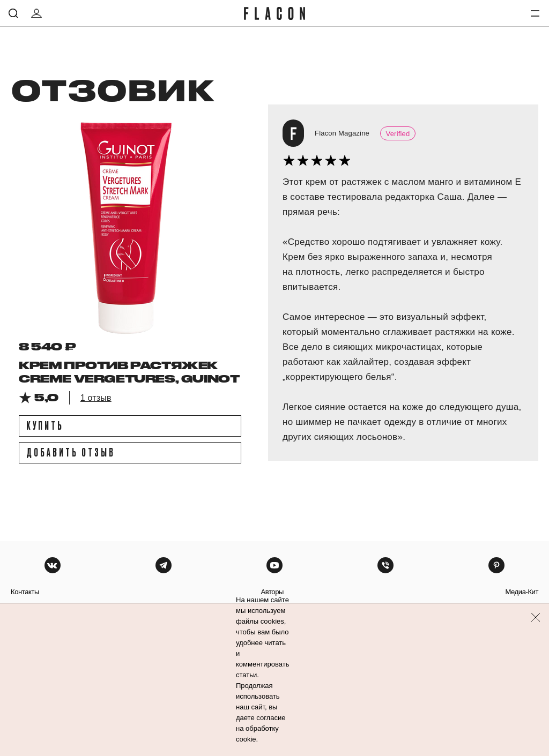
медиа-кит (522, 592)
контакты (25, 592)
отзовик (112, 89)
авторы (272, 592)
